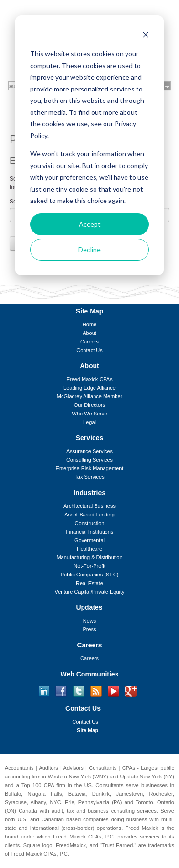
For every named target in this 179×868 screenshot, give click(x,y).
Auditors (48, 768)
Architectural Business (89, 506)
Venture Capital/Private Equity (89, 592)
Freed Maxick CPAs (89, 379)
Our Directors (89, 405)
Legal (89, 422)
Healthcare (89, 549)
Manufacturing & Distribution (89, 557)
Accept (90, 224)
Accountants (19, 768)
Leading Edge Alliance (89, 388)
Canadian (53, 819)
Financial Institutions (90, 532)
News (90, 621)
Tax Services (89, 477)
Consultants (103, 768)
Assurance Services (89, 451)
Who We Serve (90, 414)
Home (89, 324)
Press (89, 629)
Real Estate (89, 583)
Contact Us (89, 350)
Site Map (88, 730)
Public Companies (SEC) (90, 575)
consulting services (134, 811)
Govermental (89, 540)
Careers (89, 342)
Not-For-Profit (89, 566)
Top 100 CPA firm (43, 785)
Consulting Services (89, 460)
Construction (90, 523)
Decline (89, 249)
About (89, 333)
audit (57, 811)
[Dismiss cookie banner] (146, 36)
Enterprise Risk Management (90, 468)
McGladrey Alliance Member (90, 396)
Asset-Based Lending (89, 515)
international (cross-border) (62, 828)
